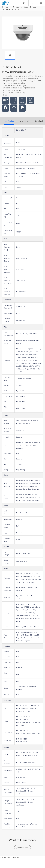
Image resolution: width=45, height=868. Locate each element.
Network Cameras (30, 7)
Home (6, 7)
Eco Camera (6, 10)
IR (15, 10)
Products (16, 7)
